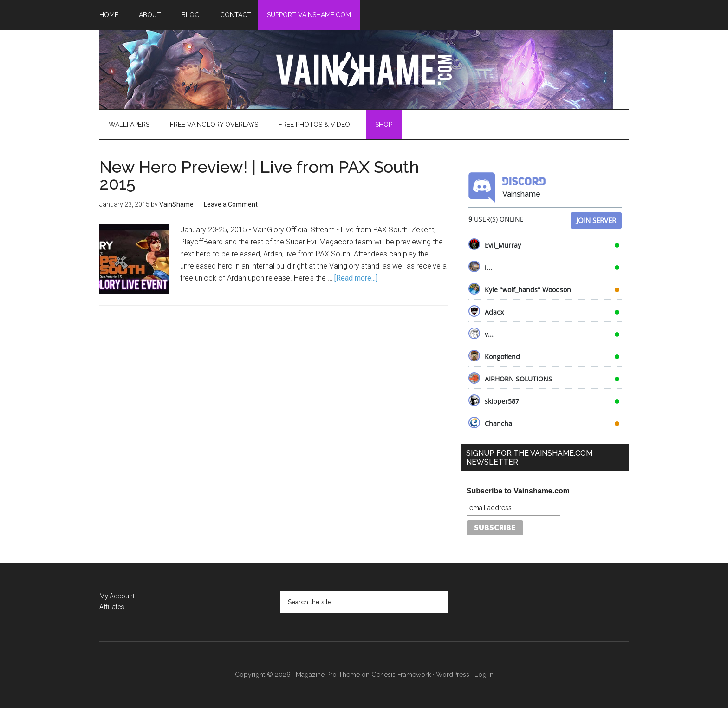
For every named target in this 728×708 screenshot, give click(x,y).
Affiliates (112, 607)
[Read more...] (356, 278)
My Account (117, 596)
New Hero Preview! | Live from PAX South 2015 (259, 175)
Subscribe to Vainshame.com (518, 491)
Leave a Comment (231, 204)
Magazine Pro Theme (328, 675)
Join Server (596, 220)
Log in (484, 675)
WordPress (453, 675)
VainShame (364, 69)
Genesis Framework (401, 675)
